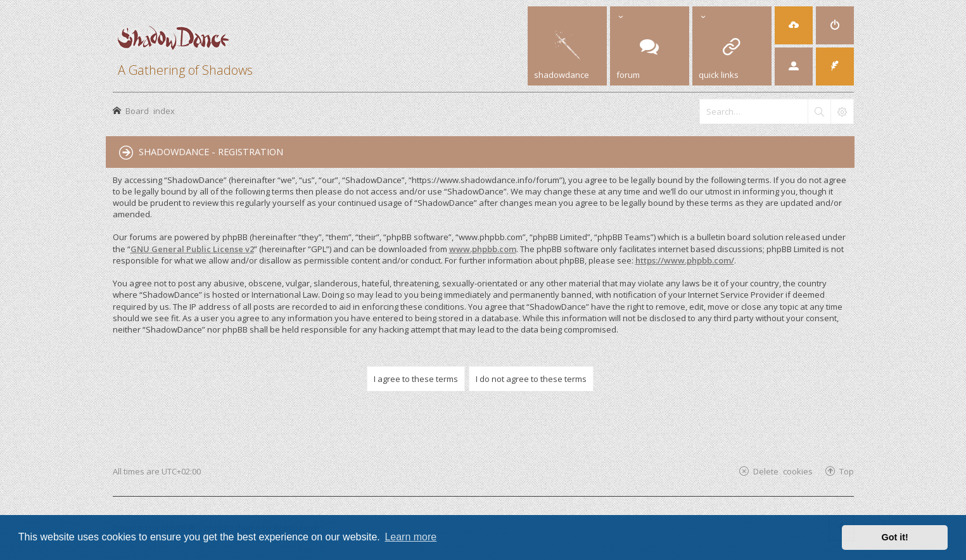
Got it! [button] (895, 537)
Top (847, 471)
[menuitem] (835, 25)
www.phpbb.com (483, 249)
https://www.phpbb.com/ (685, 260)
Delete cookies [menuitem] (783, 471)
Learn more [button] (410, 537)
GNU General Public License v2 (192, 249)
